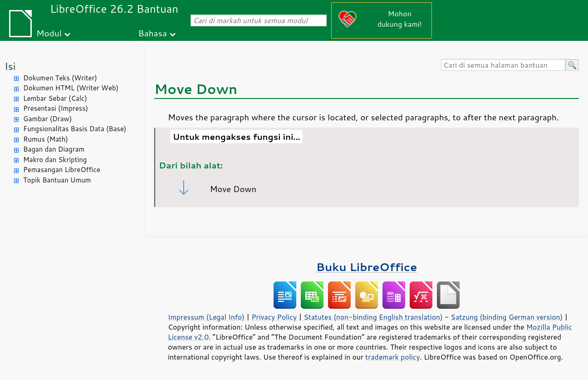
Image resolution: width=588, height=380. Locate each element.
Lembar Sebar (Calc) (55, 98)
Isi (10, 66)
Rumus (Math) (46, 139)
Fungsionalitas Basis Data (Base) (75, 129)
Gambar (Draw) (47, 119)
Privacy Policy (274, 317)
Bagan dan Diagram (54, 149)
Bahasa (152, 33)
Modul (49, 33)
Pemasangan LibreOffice (62, 170)
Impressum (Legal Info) (206, 317)
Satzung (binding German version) (507, 317)
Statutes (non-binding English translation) (373, 317)
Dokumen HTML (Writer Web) (71, 88)
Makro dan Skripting (55, 160)
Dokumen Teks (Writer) (60, 78)
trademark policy (392, 357)
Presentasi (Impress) (56, 108)
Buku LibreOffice (367, 267)
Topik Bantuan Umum (57, 180)
